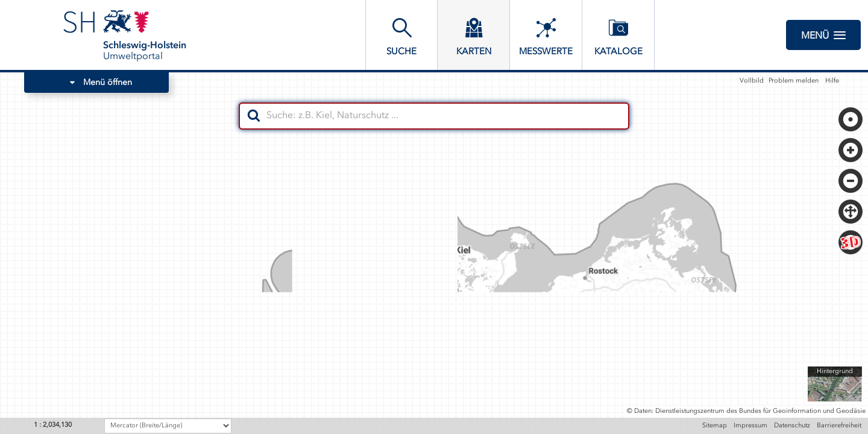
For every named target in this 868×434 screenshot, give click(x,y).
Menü (823, 35)
